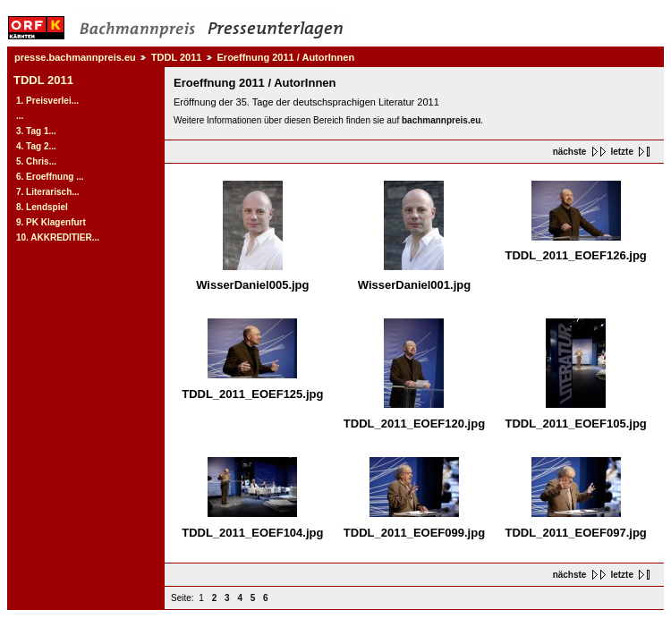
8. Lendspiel (42, 207)
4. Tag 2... (36, 146)
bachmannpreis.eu (441, 120)
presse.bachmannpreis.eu (75, 57)
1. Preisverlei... (47, 101)
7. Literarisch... (48, 192)
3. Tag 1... (36, 131)
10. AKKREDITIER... (58, 237)
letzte (622, 152)
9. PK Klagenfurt (51, 222)
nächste (570, 152)
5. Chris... (36, 161)
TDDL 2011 (177, 57)
